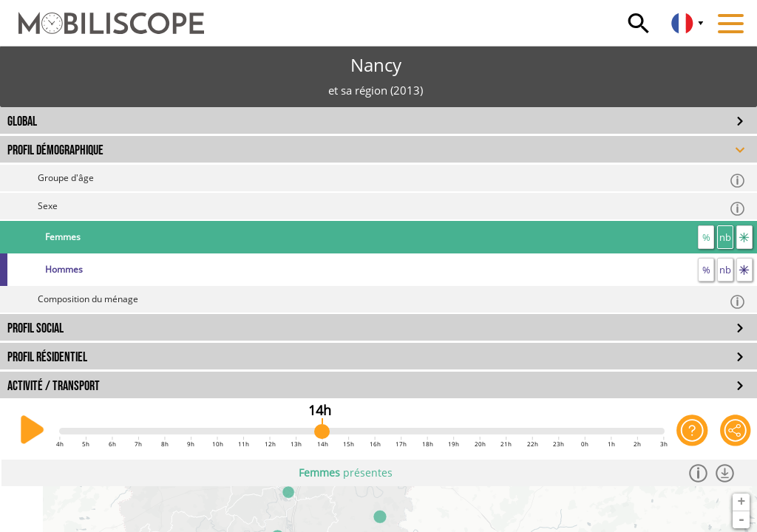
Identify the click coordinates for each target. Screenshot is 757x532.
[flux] (744, 237)
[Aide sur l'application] (692, 430)
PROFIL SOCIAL (35, 328)
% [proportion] (706, 237)
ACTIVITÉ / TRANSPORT (54, 386)
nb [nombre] (725, 237)
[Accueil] (102, 16)
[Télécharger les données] (727, 473)
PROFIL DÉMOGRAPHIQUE (55, 150)
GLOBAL (22, 122)
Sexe (392, 208)
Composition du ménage (392, 301)
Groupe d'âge (392, 180)
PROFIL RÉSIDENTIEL (47, 357)
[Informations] (700, 473)
